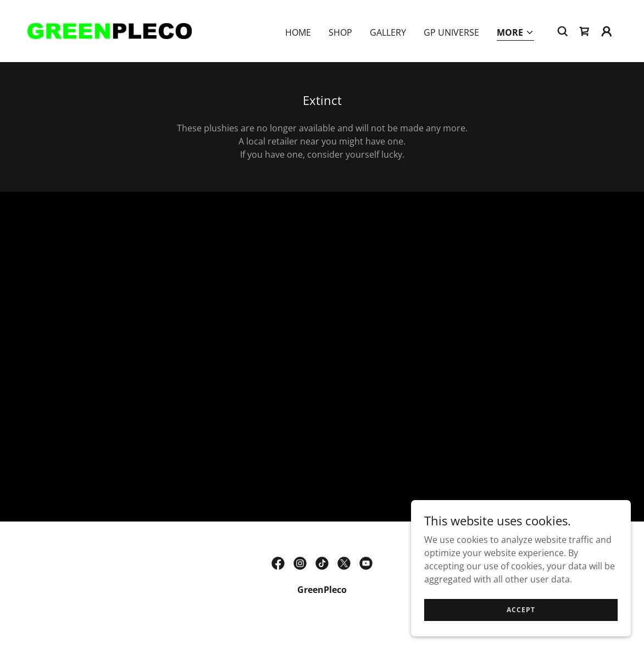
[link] (109, 30)
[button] (515, 33)
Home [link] (298, 32)
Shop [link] (340, 32)
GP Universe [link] (451, 32)
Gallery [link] (388, 32)
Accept (521, 610)
